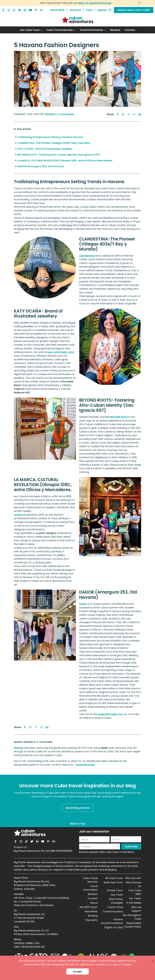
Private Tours (115, 890)
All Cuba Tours (114, 878)
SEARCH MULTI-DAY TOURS (134, 10)
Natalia (19, 748)
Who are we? (133, 878)
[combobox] (100, 846)
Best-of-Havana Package (95, 3)
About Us (75, 10)
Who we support (136, 909)
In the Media (134, 903)
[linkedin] (25, 9)
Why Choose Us (133, 884)
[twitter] (20, 9)
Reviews (93, 894)
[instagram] (9, 9)
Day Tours (117, 895)
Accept (77, 971)
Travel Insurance (113, 911)
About (94, 903)
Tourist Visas (115, 907)
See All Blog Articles (78, 808)
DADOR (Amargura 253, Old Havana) (41, 166)
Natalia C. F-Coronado (59, 114)
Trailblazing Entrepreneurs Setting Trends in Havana (50, 137)
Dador (83, 604)
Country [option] (86, 846)
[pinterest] (36, 9)
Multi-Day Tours (113, 882)
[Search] (110, 10)
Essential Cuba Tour (110, 714)
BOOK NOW (58, 10)
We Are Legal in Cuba (132, 917)
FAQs (89, 10)
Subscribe (131, 846)
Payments (92, 920)
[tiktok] (14, 9)
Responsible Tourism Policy (132, 925)
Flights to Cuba (114, 927)
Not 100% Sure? (89, 907)
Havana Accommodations (112, 921)
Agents (102, 10)
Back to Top (77, 824)
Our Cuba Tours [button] (30, 30)
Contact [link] (130, 30)
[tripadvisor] (41, 9)
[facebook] (3, 9)
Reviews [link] (115, 30)
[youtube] (30, 9)
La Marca (20, 515)
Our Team (135, 898)
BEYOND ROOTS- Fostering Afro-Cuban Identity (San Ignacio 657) (59, 155)
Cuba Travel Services (90, 880)
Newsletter (91, 911)
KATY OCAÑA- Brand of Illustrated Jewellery (45, 149)
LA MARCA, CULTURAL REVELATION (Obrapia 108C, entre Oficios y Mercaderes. (65, 160)
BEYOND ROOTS (120, 417)
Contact (93, 898)
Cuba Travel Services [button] (60, 30)
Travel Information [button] (92, 30)
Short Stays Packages (116, 901)
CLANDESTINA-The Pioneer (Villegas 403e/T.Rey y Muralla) (54, 143)
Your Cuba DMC (135, 892)
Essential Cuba (85, 765)
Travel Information (90, 888)
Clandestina (87, 256)
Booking (93, 916)
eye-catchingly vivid (61, 352)
